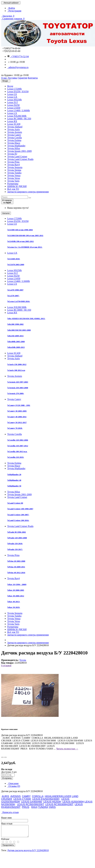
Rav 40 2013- (14, 602)
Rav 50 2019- (14, 607)
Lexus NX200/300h (17, 116)
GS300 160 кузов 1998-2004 (20, 230)
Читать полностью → (67, 749)
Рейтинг (5, 841)
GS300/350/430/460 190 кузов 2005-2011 (25, 235)
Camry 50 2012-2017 (17, 422)
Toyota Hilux (14, 148)
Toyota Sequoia (15, 167)
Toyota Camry (14, 135)
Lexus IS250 (13, 105)
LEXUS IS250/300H (73, 802)
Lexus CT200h (14, 89)
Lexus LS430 (14, 108)
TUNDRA (43, 807)
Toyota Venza (14, 175)
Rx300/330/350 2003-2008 (19, 330)
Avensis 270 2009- (16, 393)
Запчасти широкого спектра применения (28, 192)
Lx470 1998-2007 (15, 290)
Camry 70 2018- (15, 428)
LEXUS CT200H (22, 799)
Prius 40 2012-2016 (16, 573)
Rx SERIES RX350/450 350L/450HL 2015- (26, 318)
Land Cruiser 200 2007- (18, 515)
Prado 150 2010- (15, 543)
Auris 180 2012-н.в (16, 370)
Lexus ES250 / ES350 (18, 92)
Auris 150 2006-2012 (17, 364)
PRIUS (26, 807)
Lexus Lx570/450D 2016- (19, 301)
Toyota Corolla (14, 138)
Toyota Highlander (16, 146)
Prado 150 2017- (15, 549)
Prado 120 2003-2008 (17, 538)
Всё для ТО (13, 189)
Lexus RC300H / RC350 (19, 119)
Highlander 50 (14, 486)
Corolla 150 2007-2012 (18, 446)
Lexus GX (12, 97)
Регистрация (14, 11)
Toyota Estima (14, 140)
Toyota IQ (12, 154)
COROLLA (38, 796)
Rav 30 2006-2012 (16, 596)
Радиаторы (13, 184)
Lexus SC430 (14, 124)
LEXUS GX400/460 (32, 802)
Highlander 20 (14, 474)
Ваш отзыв (7, 824)
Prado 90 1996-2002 (17, 532)
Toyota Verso (14, 178)
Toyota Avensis (15, 132)
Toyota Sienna (14, 170)
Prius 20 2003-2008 (16, 561)
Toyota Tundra (14, 173)
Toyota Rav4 (13, 165)
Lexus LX (12, 113)
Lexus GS (12, 94)
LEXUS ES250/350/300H (46, 799)
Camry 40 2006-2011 (17, 417)
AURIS (6, 796)
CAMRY (26, 796)
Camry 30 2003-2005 (17, 411)
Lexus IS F (13, 102)
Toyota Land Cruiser (17, 156)
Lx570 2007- (13, 296)
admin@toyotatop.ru (18, 67)
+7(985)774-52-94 (18, 56)
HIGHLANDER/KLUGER (58, 796)
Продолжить (8, 847)
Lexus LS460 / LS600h (19, 110)
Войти (11, 8)
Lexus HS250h (14, 100)
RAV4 (34, 807)
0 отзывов (6, 665)
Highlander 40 (14, 480)
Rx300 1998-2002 (15, 324)
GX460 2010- (14, 259)
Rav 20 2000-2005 (16, 590)
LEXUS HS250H (52, 802)
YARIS (52, 807)
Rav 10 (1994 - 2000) (17, 584)
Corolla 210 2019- (16, 457)
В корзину (7, 778)
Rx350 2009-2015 (15, 336)
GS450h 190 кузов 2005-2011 (20, 241)
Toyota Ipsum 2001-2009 (19, 151)
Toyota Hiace (14, 143)
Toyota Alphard (15, 127)
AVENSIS (15, 796)
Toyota (23, 660)
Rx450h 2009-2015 (16, 347)
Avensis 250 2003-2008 (18, 388)
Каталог (6, 213)
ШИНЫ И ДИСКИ (17, 186)
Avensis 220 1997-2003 (18, 382)
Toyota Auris (14, 129)
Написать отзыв (10, 812)
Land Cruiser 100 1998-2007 (20, 509)
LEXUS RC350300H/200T (59, 804)
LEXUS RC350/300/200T (31, 804)
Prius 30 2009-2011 (16, 567)
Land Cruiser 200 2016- (18, 520)
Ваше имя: (7, 818)
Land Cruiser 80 (15, 503)
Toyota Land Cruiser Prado (20, 159)
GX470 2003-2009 (16, 264)
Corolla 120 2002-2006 (18, 440)
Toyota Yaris (13, 181)
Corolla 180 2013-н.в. (17, 451)
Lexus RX (12, 121)
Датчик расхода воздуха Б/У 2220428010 (28, 853)
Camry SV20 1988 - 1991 (19, 405)
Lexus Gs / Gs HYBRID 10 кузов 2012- (25, 247)
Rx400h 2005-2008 (16, 341)
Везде (10, 86)
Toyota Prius (13, 162)
